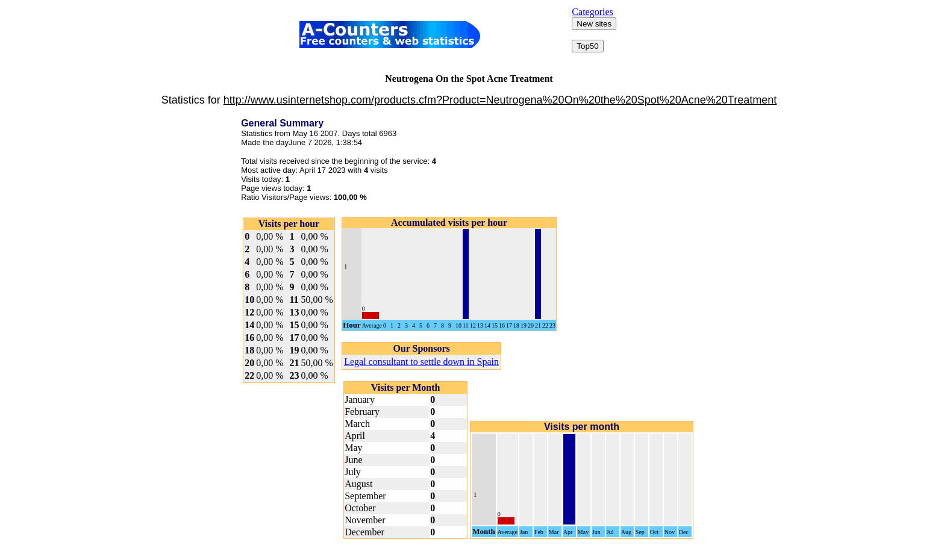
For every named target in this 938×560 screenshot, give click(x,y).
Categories (592, 12)
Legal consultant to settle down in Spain (421, 362)
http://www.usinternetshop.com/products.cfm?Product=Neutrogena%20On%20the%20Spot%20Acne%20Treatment (500, 100)
